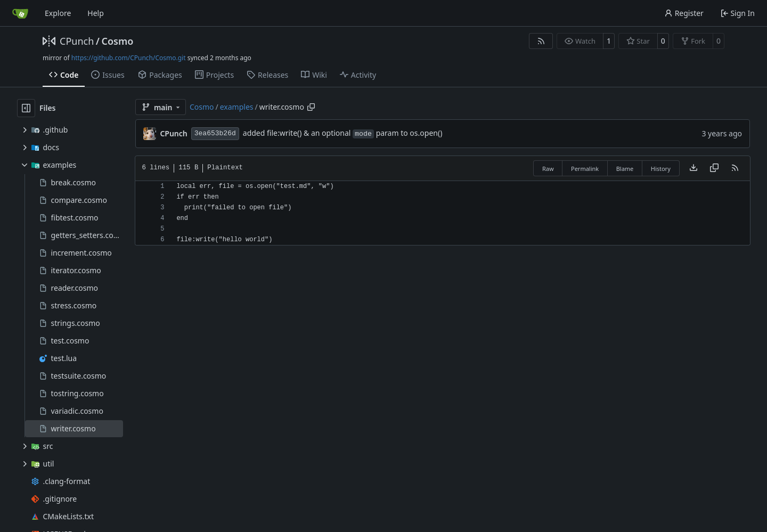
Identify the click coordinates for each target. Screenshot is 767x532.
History (661, 169)
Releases (267, 75)
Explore (58, 13)
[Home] (20, 13)
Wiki (314, 75)
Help (96, 13)
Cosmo (117, 41)
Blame (625, 169)
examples (237, 107)
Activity (358, 75)
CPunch (77, 41)
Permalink (585, 169)
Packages (160, 75)
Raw (548, 169)
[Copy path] (311, 107)
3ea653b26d (215, 133)
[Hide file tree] (26, 108)
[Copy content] (714, 168)
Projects (214, 75)
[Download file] (693, 168)
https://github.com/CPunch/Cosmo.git (129, 58)
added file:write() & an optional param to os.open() (343, 133)
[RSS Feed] (541, 41)
